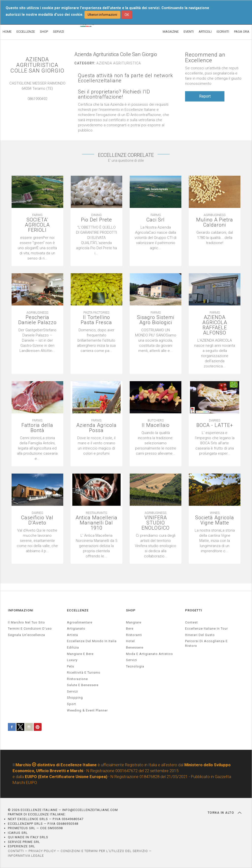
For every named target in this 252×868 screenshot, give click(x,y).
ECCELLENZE (26, 32)
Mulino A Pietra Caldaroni (215, 222)
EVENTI (189, 32)
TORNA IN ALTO (225, 813)
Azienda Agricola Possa (96, 428)
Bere (130, 629)
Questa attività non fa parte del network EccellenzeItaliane (126, 78)
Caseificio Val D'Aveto (37, 520)
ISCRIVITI (223, 32)
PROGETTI (194, 610)
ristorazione (77, 679)
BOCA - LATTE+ (215, 425)
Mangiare (134, 622)
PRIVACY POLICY (42, 851)
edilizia (73, 647)
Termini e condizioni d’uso (30, 629)
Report (205, 96)
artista (72, 635)
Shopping (75, 698)
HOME (7, 32)
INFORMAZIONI (21, 610)
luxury (72, 660)
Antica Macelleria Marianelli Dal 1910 (96, 523)
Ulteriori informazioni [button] (102, 15)
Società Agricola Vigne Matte (215, 520)
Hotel (130, 641)
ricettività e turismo (84, 673)
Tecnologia (135, 666)
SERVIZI (58, 32)
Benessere (135, 647)
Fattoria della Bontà (37, 428)
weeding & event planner (87, 710)
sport (71, 704)
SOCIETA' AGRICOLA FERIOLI (37, 225)
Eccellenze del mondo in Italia (92, 641)
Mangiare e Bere (80, 654)
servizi (72, 691)
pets (71, 666)
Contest (191, 622)
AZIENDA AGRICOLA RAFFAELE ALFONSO (215, 325)
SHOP (44, 32)
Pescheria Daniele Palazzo (37, 320)
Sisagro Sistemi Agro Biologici (156, 320)
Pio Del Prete (96, 220)
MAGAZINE (171, 32)
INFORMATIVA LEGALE (26, 856)
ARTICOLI (205, 32)
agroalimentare (80, 622)
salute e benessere (83, 685)
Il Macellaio (156, 425)
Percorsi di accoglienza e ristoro (206, 643)
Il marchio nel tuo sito (26, 622)
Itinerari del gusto (200, 635)
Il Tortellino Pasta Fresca (96, 320)
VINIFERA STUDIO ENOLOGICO (156, 523)
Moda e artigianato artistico (150, 654)
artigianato (76, 629)
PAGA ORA (242, 32)
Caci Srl (156, 220)
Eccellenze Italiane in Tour (206, 629)
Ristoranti (134, 635)
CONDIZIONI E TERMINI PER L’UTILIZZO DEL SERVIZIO (104, 851)
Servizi (132, 660)
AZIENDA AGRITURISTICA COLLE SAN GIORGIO (37, 65)
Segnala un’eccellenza (26, 635)
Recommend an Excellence (205, 58)
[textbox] (215, 238)
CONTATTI (16, 851)
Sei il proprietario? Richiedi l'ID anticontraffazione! (114, 94)
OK (127, 15)
